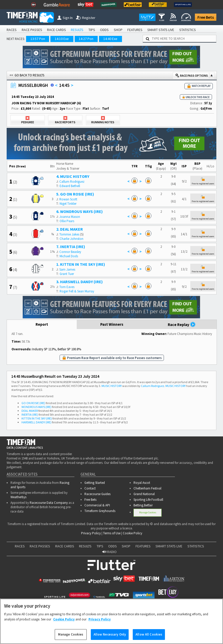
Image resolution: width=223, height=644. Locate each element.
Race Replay (182, 324)
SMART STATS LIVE (161, 30)
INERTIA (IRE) (30, 415)
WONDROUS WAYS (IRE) (36, 407)
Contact (90, 488)
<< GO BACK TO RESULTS (27, 75)
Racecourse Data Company (49, 503)
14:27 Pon (86, 39)
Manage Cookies (148, 512)
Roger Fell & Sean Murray (77, 291)
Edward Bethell (70, 186)
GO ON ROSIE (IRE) (33, 403)
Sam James (67, 269)
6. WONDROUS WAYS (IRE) (80, 211)
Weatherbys (18, 497)
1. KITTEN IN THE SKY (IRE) (81, 264)
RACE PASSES (32, 30)
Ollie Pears (67, 221)
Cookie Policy (132, 533)
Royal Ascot (142, 483)
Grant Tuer (67, 274)
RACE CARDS (57, 30)
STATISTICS (188, 30)
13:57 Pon (38, 39)
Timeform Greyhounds (100, 511)
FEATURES (135, 30)
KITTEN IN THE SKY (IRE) (37, 418)
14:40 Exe (110, 39)
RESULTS (77, 30)
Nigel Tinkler (68, 204)
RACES (12, 30)
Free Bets (206, 17)
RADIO (109, 552)
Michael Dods (69, 256)
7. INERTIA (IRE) (71, 247)
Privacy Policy (91, 533)
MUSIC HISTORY (112, 386)
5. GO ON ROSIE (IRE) (75, 194)
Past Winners (112, 324)
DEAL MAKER (30, 411)
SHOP (118, 30)
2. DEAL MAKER (70, 229)
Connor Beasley (70, 252)
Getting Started (95, 483)
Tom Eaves (67, 287)
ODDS (104, 30)
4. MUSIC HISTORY (73, 176)
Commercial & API (97, 505)
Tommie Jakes (69, 234)
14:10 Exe (62, 39)
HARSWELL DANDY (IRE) (36, 422)
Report (42, 324)
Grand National (144, 494)
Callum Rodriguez (72, 182)
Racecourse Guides (97, 494)
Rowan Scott (68, 199)
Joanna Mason (70, 217)
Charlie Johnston (71, 239)
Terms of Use (112, 533)
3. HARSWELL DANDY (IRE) (80, 282)
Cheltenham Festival (147, 488)
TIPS (92, 30)
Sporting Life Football (148, 500)
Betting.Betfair (143, 505)
